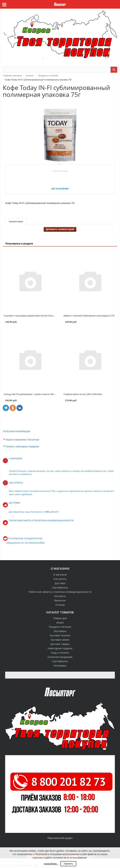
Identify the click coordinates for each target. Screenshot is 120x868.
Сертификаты (60, 587)
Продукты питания (60, 627)
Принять (68, 864)
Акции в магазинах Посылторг (23, 440)
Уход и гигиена (60, 653)
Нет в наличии (60, 189)
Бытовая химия (60, 640)
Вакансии (60, 600)
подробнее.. (51, 864)
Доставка (60, 583)
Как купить (60, 579)
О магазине (60, 575)
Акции (60, 622)
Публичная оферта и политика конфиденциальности (60, 592)
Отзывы (60, 605)
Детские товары (60, 644)
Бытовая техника (60, 635)
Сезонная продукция (60, 657)
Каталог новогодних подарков (22, 446)
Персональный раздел (60, 838)
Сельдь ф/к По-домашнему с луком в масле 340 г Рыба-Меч (35, 394)
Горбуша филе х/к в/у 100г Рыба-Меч (83, 394)
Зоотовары (60, 631)
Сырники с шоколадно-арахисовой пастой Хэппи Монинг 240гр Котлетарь (42, 316)
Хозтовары (60, 666)
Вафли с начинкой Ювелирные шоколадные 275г (89, 316)
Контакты (60, 596)
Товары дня (60, 618)
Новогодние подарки (60, 648)
